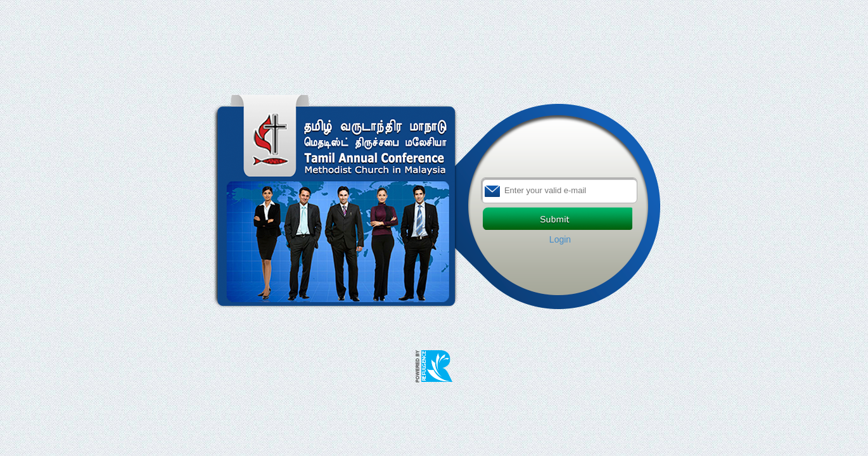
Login (560, 239)
